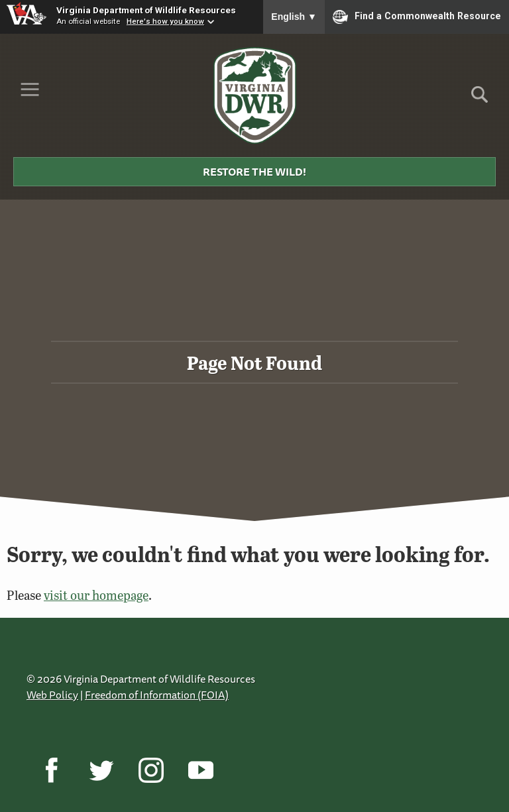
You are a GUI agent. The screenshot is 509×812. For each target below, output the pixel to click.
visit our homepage (96, 595)
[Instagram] (151, 770)
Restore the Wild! (254, 172)
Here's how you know (165, 21)
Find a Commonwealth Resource (417, 17)
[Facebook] (51, 770)
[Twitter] (101, 770)
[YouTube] (200, 770)
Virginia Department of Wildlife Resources (146, 10)
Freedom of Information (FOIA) (157, 695)
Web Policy (52, 695)
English (294, 17)
